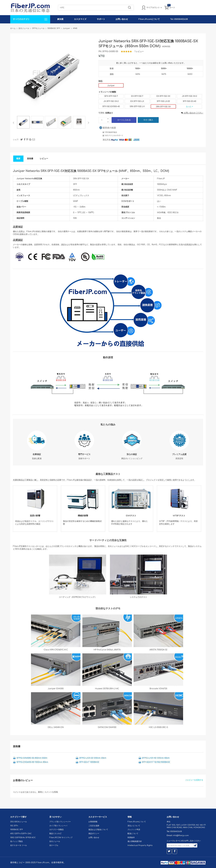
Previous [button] (14, 123)
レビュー (44, 159)
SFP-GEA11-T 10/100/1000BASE (156, 762)
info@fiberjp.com (181, 835)
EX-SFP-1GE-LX (137, 101)
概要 (18, 159)
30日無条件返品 (111, 132)
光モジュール (55, 841)
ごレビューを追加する (194, 780)
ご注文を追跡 (94, 826)
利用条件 (131, 838)
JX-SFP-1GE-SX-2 (190, 96)
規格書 (30, 159)
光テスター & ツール (19, 845)
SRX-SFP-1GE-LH (137, 106)
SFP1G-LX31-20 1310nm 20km (93, 758)
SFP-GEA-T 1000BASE (89, 762)
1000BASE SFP (16, 830)
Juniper (111, 86)
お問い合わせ (122, 19)
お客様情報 (93, 822)
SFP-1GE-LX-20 (163, 101)
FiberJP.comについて (149, 19)
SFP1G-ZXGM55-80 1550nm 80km (32, 762)
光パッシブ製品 (16, 841)
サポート (101, 19)
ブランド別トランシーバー (60, 822)
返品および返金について (98, 830)
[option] (23, 123)
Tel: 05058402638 (179, 19)
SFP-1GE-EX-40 (189, 101)
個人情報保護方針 (135, 841)
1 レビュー (139, 51)
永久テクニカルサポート (114, 135)
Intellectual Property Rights (140, 845)
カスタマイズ (80, 19)
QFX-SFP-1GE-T (111, 96)
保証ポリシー (94, 834)
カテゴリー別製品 (56, 830)
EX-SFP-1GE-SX (163, 96)
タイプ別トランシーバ (58, 826)
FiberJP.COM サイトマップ (61, 838)
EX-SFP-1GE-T (137, 96)
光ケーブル (54, 845)
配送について (133, 834)
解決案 (60, 19)
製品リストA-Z (55, 834)
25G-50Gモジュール (19, 822)
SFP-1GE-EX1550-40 (111, 106)
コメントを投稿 (51, 792)
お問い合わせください (192, 113)
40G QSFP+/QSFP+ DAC (21, 834)
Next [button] (88, 123)
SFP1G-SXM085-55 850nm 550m (32, 758)
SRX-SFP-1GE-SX (163, 107)
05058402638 (176, 831)
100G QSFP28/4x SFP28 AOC (23, 838)
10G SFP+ (14, 826)
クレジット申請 (134, 830)
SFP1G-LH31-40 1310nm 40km (156, 758)
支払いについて (134, 826)
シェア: (16, 140)
